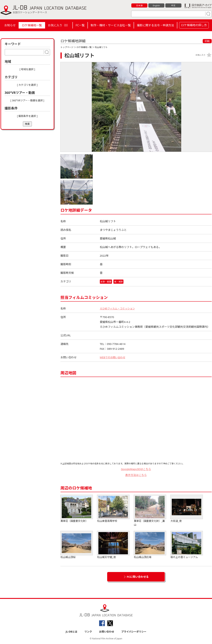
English (156, 6)
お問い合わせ (107, 632)
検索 (27, 124)
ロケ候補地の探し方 (194, 25)
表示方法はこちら (136, 475)
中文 (173, 6)
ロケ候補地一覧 (32, 25)
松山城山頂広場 (150, 545)
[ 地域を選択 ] (27, 69)
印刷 (207, 41)
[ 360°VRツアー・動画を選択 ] (27, 100)
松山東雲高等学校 (113, 509)
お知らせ (10, 25)
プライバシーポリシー (134, 632)
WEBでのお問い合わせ (113, 357)
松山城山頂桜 (77, 545)
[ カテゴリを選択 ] (27, 85)
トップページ (67, 47)
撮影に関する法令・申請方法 (155, 25)
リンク (88, 632)
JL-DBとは (71, 632)
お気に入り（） (59, 25)
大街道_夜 (187, 509)
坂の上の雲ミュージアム (187, 545)
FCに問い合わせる (138, 577)
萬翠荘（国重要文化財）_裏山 (150, 511)
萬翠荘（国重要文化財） (77, 509)
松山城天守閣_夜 (113, 545)
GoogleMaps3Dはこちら (136, 469)
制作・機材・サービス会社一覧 (111, 25)
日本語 (139, 6)
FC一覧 (80, 25)
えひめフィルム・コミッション (119, 309)
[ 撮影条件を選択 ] (27, 116)
